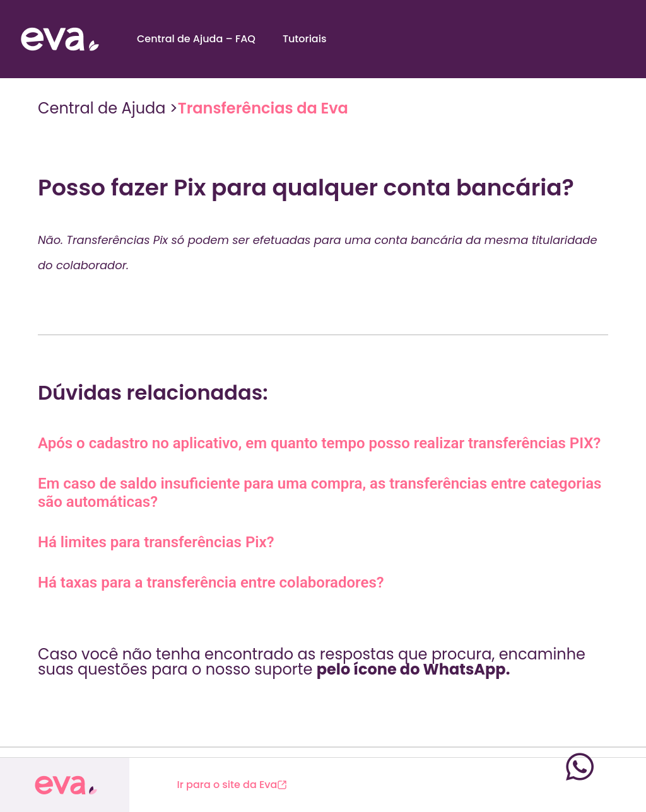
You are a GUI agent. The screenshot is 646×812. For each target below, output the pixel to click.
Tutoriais (305, 39)
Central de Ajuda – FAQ (196, 39)
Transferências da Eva (263, 108)
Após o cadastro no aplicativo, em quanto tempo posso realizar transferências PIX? (319, 443)
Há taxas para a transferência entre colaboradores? (211, 583)
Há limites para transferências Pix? (156, 542)
